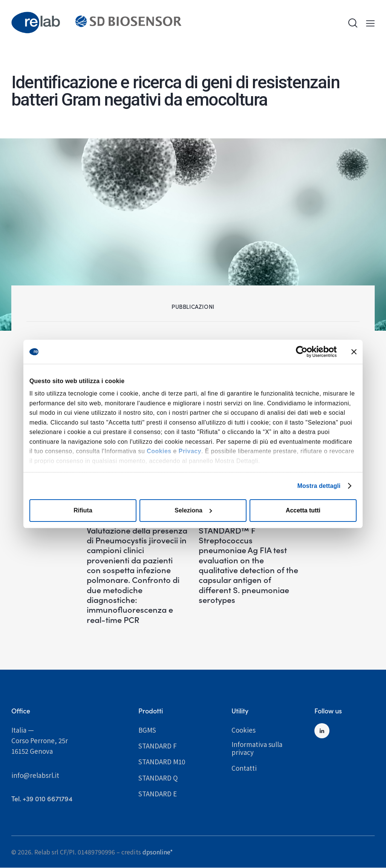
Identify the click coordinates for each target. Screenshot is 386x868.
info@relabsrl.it (35, 775)
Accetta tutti (303, 510)
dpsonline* (158, 852)
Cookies (159, 451)
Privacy (190, 451)
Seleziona (193, 510)
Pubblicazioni (193, 306)
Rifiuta (83, 510)
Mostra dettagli (319, 485)
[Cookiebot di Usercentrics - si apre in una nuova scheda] (304, 352)
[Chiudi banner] (354, 352)
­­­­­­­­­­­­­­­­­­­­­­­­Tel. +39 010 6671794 (42, 799)
